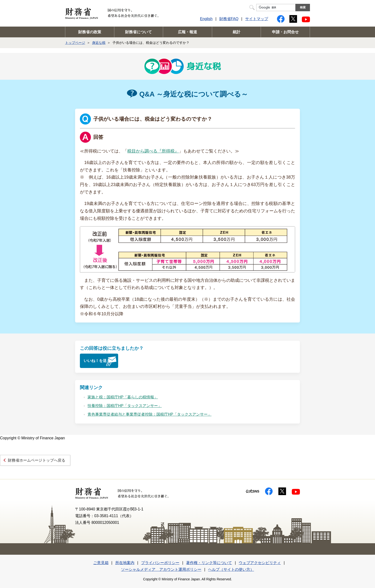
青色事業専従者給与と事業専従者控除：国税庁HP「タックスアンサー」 (149, 414)
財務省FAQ (229, 19)
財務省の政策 (90, 32)
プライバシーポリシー (160, 563)
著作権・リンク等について (209, 563)
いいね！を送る (97, 361)
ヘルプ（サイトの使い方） (231, 569)
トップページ (75, 43)
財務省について (138, 32)
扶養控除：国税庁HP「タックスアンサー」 (125, 406)
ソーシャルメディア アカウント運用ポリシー (161, 569)
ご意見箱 (101, 563)
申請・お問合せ (285, 32)
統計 (237, 32)
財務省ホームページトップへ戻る (37, 460)
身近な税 (99, 43)
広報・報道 (187, 32)
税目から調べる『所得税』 (153, 151)
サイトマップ (257, 19)
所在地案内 (125, 563)
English (206, 19)
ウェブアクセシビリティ (260, 563)
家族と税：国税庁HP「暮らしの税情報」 (123, 397)
